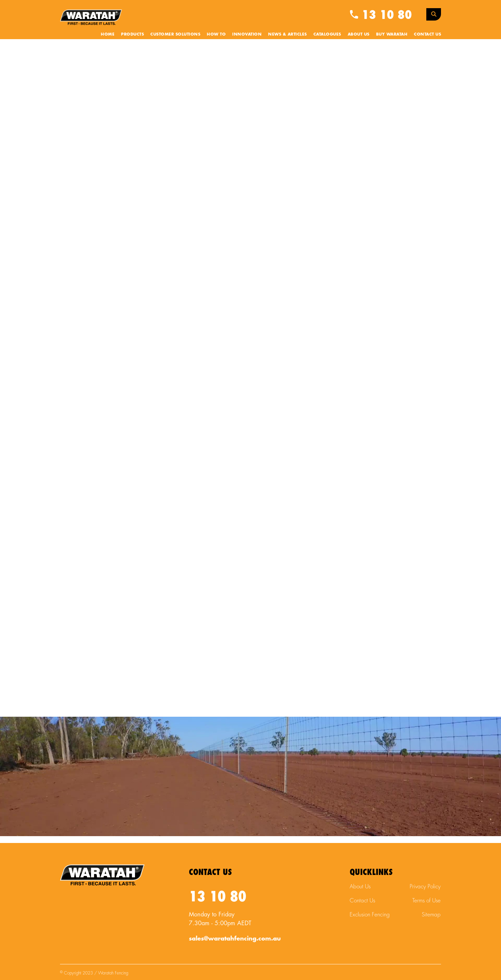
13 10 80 (381, 15)
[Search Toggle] (434, 14)
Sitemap (431, 915)
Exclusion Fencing (370, 915)
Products (132, 34)
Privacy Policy (425, 887)
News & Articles (288, 34)
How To (216, 34)
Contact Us (427, 34)
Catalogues (327, 34)
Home (108, 34)
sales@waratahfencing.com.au (235, 939)
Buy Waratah (392, 34)
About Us (359, 34)
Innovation (247, 34)
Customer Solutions (175, 34)
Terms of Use (426, 901)
